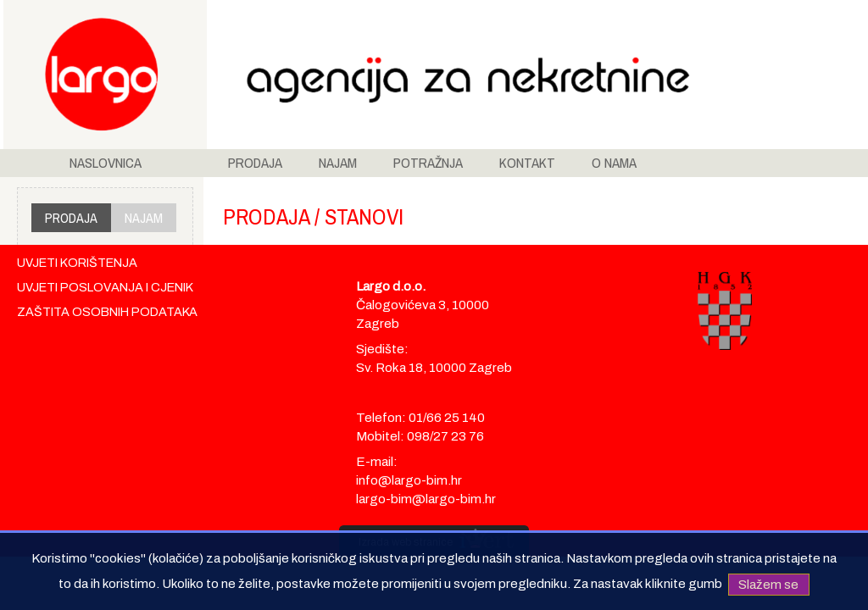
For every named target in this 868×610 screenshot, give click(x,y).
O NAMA (614, 163)
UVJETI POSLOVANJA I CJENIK (105, 287)
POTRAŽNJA (428, 163)
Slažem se (768, 584)
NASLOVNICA (106, 163)
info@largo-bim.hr (409, 480)
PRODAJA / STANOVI (313, 216)
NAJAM (338, 163)
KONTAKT (527, 163)
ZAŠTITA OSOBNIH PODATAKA (107, 312)
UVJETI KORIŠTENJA (77, 263)
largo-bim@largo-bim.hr (426, 499)
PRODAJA (255, 163)
